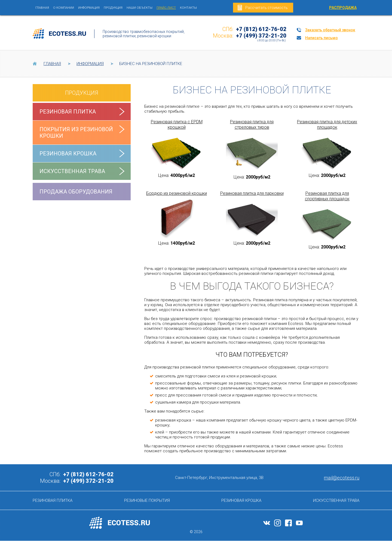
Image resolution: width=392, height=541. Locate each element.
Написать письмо (321, 38)
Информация (89, 8)
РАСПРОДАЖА (343, 8)
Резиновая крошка (68, 153)
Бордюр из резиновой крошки (177, 193)
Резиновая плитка (68, 112)
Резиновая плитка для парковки (252, 193)
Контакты (188, 8)
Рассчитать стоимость (267, 8)
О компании (64, 8)
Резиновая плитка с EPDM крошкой (177, 125)
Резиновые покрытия (147, 500)
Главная (42, 8)
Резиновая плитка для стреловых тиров (252, 125)
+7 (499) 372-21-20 (261, 36)
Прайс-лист (166, 8)
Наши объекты (140, 8)
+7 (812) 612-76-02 (261, 29)
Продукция (113, 8)
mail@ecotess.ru (342, 478)
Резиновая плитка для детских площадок (327, 125)
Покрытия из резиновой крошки (76, 133)
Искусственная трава (72, 171)
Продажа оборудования (76, 192)
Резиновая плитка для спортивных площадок (327, 196)
